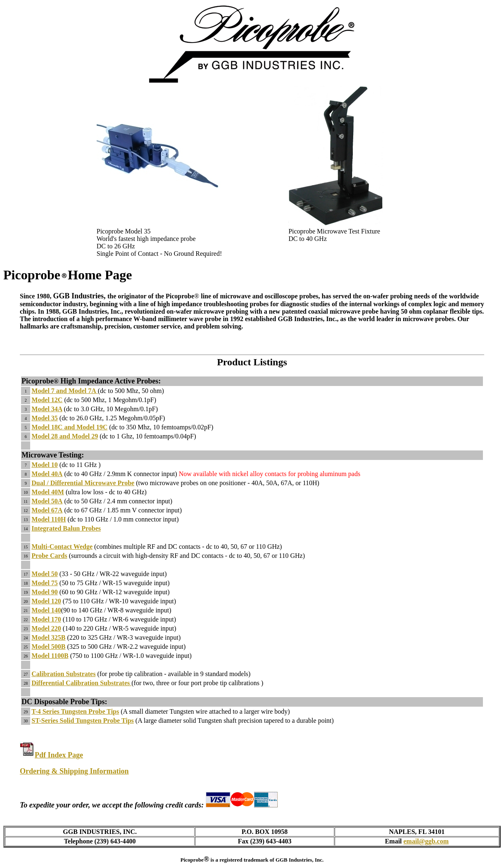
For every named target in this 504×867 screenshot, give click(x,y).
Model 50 (45, 574)
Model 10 (45, 465)
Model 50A (47, 501)
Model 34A (47, 409)
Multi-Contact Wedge (62, 547)
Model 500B (48, 647)
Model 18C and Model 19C (69, 427)
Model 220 (46, 628)
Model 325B (48, 637)
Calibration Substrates (63, 674)
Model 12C (47, 400)
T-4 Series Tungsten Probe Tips (75, 711)
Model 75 (45, 583)
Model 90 (45, 592)
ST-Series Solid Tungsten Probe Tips (83, 721)
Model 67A (47, 510)
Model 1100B (50, 656)
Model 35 (45, 418)
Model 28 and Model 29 (65, 436)
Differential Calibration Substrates (81, 683)
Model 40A (47, 474)
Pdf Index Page (59, 755)
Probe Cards (49, 556)
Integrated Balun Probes (66, 528)
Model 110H (49, 519)
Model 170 (46, 619)
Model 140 (46, 610)
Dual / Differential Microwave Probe (83, 483)
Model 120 (46, 601)
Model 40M (48, 492)
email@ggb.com (426, 841)
